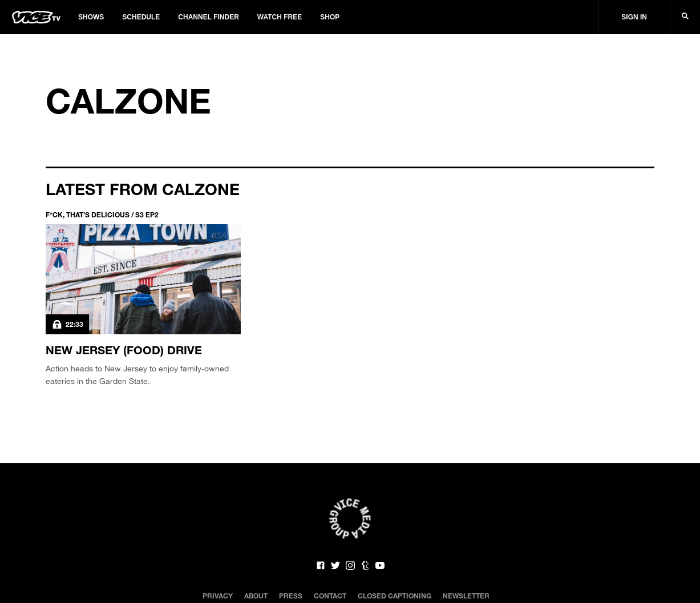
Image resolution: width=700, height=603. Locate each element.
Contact (330, 596)
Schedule (141, 17)
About (256, 596)
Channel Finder (208, 17)
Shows (91, 17)
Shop (330, 17)
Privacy (218, 596)
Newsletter (466, 596)
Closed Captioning (394, 596)
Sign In (634, 17)
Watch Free (280, 17)
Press (291, 596)
